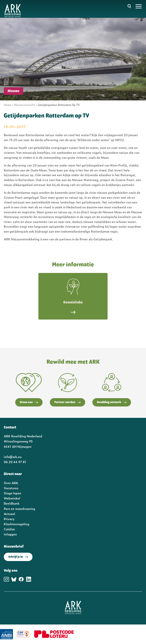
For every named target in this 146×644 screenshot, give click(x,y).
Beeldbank (12, 503)
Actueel (10, 514)
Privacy (9, 519)
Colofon (9, 529)
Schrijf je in (18, 557)
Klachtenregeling (17, 524)
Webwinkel (12, 498)
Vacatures (11, 488)
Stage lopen (13, 493)
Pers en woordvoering (19, 509)
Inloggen (10, 534)
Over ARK (11, 483)
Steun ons (29, 402)
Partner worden (67, 402)
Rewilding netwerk (112, 402)
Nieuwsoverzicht (25, 105)
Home (8, 105)
